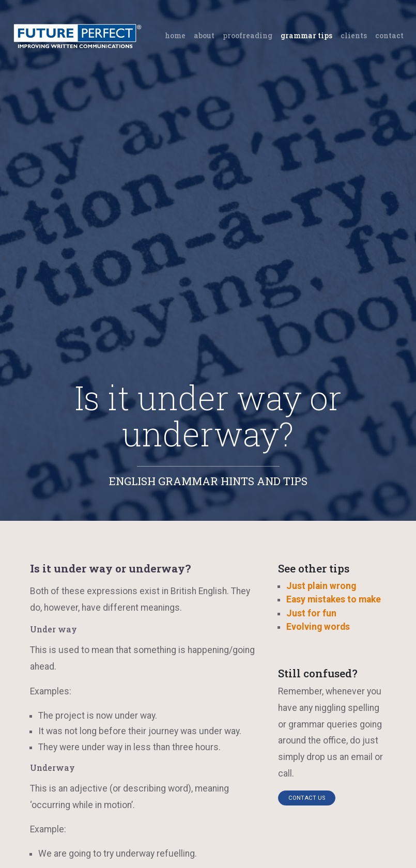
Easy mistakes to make (334, 599)
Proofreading (248, 35)
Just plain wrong (321, 586)
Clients (354, 35)
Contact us (307, 798)
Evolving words (318, 627)
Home (177, 35)
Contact (389, 35)
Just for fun (311, 613)
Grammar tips (306, 35)
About (204, 35)
